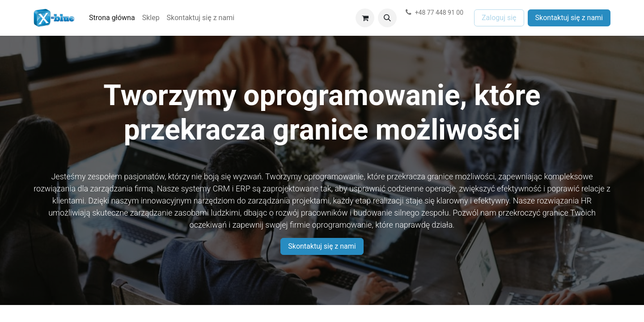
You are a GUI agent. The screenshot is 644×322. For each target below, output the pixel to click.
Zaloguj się (499, 18)
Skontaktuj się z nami (569, 18)
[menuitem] (112, 18)
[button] (387, 18)
